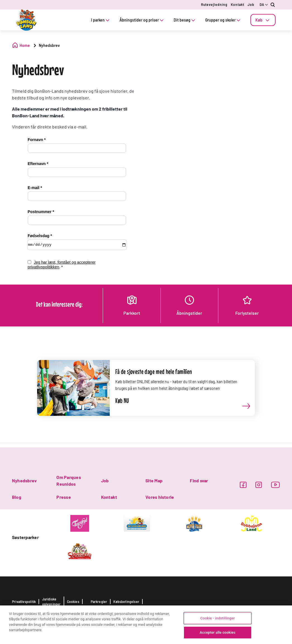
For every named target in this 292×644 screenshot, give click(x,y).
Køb (263, 20)
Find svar (199, 480)
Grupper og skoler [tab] (223, 20)
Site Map (154, 480)
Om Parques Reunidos (69, 480)
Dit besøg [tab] (185, 20)
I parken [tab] (101, 20)
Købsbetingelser (126, 602)
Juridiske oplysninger (52, 602)
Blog (17, 497)
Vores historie (160, 497)
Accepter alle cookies (217, 632)
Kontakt (238, 4)
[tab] (263, 20)
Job (251, 4)
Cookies (73, 602)
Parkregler (99, 602)
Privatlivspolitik (24, 602)
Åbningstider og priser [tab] (142, 20)
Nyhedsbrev (24, 480)
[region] (146, 625)
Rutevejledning (214, 4)
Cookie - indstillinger (218, 618)
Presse (64, 497)
